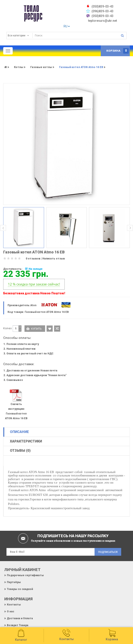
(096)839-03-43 (102, 11)
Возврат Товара (18, 625)
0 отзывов (33, 259)
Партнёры (14, 582)
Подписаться (108, 552)
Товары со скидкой (20, 589)
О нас (11, 611)
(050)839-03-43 (102, 16)
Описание (19, 432)
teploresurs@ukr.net (102, 21)
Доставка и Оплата (20, 618)
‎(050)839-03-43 (102, 6)
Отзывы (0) (20, 451)
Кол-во (7, 328)
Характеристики (26, 441)
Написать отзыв (54, 259)
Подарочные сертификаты (25, 575)
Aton (33, 305)
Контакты (14, 605)
